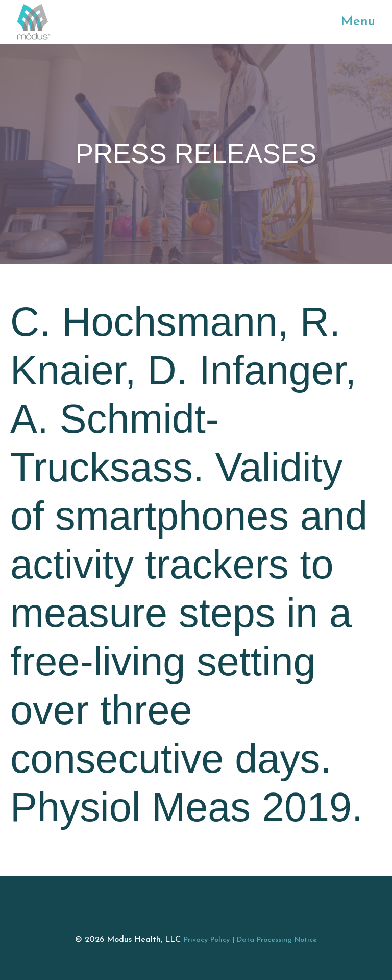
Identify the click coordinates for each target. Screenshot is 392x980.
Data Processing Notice (277, 940)
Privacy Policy (207, 940)
